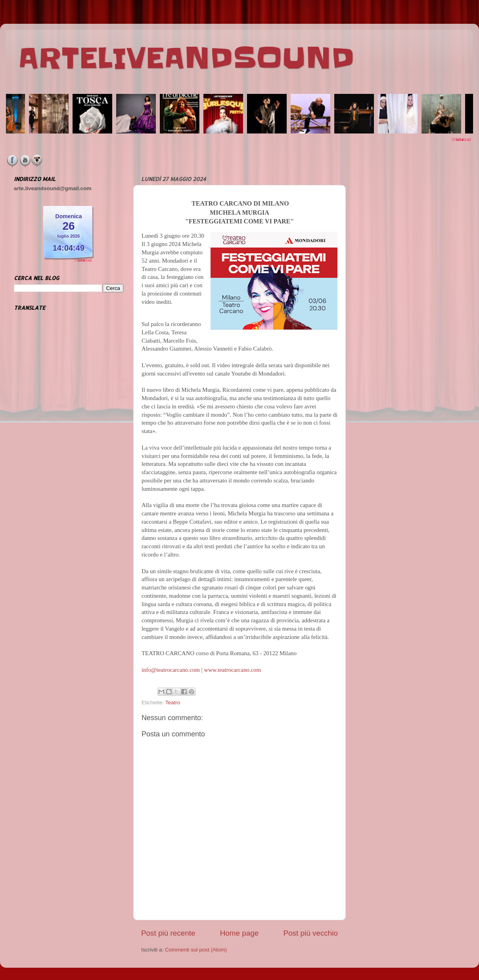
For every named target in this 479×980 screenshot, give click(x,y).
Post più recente (168, 933)
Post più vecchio (310, 933)
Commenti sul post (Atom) (196, 950)
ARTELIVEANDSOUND (186, 58)
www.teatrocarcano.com (232, 670)
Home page (239, 933)
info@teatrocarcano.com (171, 670)
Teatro (173, 703)
